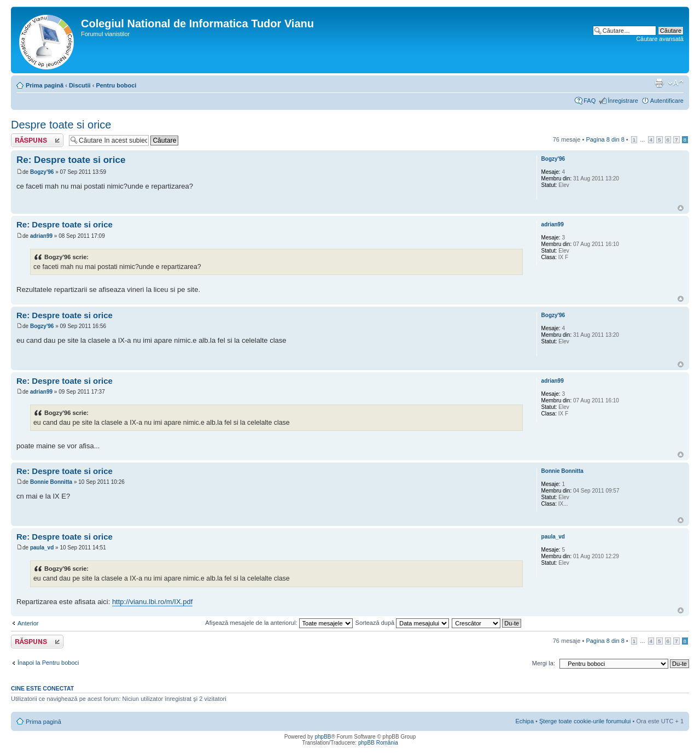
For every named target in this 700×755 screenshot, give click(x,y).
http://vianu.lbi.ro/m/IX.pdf (152, 602)
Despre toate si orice (61, 125)
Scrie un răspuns (37, 140)
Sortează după (402, 623)
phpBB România (378, 743)
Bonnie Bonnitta (51, 482)
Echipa (524, 721)
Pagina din (605, 139)
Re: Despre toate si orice (71, 160)
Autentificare (667, 101)
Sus (681, 208)
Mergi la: (544, 663)
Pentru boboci (116, 85)
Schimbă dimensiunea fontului (676, 83)
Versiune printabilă (659, 83)
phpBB (323, 737)
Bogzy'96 (42, 172)
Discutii (80, 85)
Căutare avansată (660, 39)
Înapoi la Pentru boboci (48, 663)
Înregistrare (623, 101)
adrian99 (41, 236)
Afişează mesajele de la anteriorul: (279, 623)
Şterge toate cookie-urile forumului (585, 721)
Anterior (28, 623)
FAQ (590, 101)
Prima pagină (45, 85)
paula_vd (42, 548)
